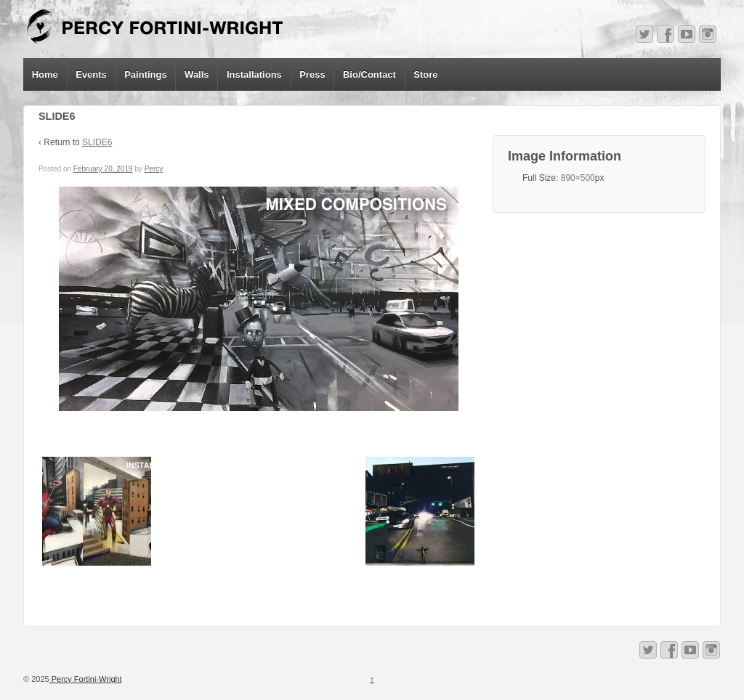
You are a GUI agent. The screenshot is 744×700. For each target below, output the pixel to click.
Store (425, 74)
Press (312, 74)
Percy (154, 169)
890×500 (578, 178)
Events (91, 74)
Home (45, 74)
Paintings (146, 74)
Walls (197, 74)
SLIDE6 (97, 142)
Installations (254, 74)
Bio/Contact (369, 74)
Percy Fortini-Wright (86, 679)
